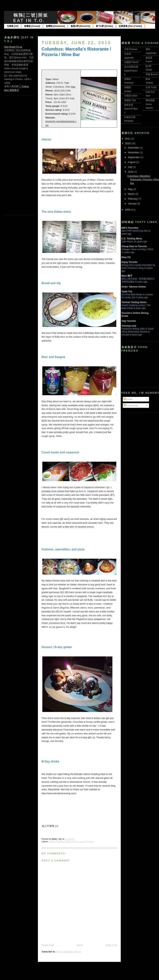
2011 (128, 139)
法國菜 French (131, 62)
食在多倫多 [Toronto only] (20, 30)
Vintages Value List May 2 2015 (137, 249)
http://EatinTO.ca (13, 47)
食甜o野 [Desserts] (80, 26)
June (131, 172)
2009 (128, 210)
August (132, 162)
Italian (68, 842)
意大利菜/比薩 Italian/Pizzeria (131, 71)
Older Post (111, 945)
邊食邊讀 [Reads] (70, 30)
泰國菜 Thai (130, 100)
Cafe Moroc (127, 242)
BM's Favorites (130, 228)
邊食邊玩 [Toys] (47, 30)
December (134, 148)
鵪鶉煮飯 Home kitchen (150, 104)
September (134, 157)
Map (73, 87)
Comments (131, 405)
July (130, 167)
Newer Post (48, 945)
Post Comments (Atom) (69, 952)
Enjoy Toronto (130, 262)
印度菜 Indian (131, 96)
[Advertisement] (19, 155)
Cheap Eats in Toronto (134, 246)
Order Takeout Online (134, 287)
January (133, 204)
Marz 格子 (127, 276)
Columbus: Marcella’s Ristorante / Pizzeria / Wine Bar (76, 52)
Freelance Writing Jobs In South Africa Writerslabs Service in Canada (138, 332)
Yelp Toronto (129, 321)
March (132, 194)
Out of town (78, 842)
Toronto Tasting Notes (134, 302)
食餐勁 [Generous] (55, 26)
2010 (128, 143)
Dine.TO (126, 257)
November (134, 152)
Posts (128, 399)
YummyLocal (129, 326)
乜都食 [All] (13, 26)
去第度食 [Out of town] (130, 26)
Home (80, 945)
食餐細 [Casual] (32, 26)
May (131, 189)
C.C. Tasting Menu (132, 239)
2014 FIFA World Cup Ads (135, 231)
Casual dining (56, 842)
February (133, 199)
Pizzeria (90, 842)
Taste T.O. (127, 291)
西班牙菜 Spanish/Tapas (131, 109)
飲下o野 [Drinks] (104, 26)
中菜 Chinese (131, 49)
